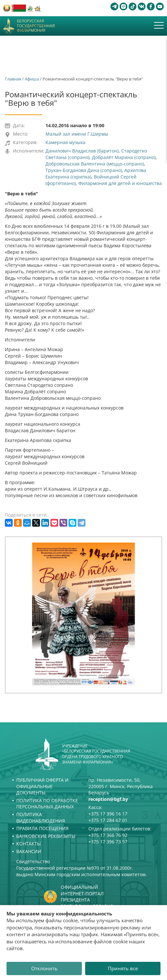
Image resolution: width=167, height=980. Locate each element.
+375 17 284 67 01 (108, 820)
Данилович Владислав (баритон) (82, 151)
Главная (13, 79)
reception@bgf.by (108, 799)
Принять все (123, 968)
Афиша (32, 79)
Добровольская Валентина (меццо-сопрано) (95, 164)
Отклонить (44, 968)
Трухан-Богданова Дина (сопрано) (84, 170)
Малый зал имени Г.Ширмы (77, 134)
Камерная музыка (65, 142)
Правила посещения (42, 828)
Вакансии (29, 851)
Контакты (29, 844)
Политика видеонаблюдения (41, 818)
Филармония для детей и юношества (120, 183)
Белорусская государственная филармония (36, 26)
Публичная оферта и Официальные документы (42, 786)
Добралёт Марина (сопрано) (124, 157)
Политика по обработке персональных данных (47, 804)
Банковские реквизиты (46, 836)
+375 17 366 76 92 (108, 835)
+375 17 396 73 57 (108, 842)
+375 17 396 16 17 (108, 814)
